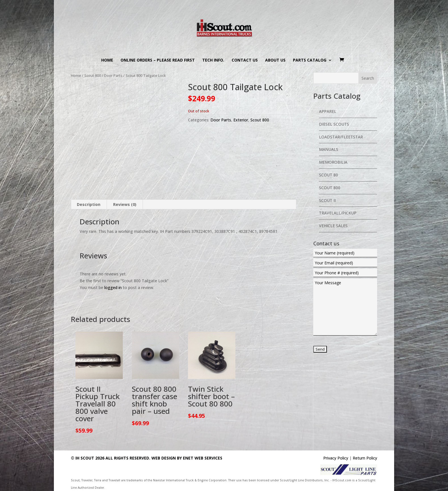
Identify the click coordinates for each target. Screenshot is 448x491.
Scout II (327, 200)
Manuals (329, 149)
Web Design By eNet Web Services (187, 458)
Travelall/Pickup (338, 213)
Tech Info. (213, 60)
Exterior (241, 120)
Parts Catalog (310, 60)
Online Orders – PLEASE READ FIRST (158, 60)
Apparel (328, 111)
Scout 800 (93, 75)
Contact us (245, 60)
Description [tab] (89, 204)
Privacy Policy (336, 458)
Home (107, 60)
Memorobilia (333, 162)
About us (275, 60)
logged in (113, 287)
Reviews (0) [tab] (125, 204)
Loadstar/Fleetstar (341, 137)
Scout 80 (328, 175)
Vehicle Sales (333, 226)
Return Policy (365, 458)
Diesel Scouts (334, 124)
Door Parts (113, 75)
